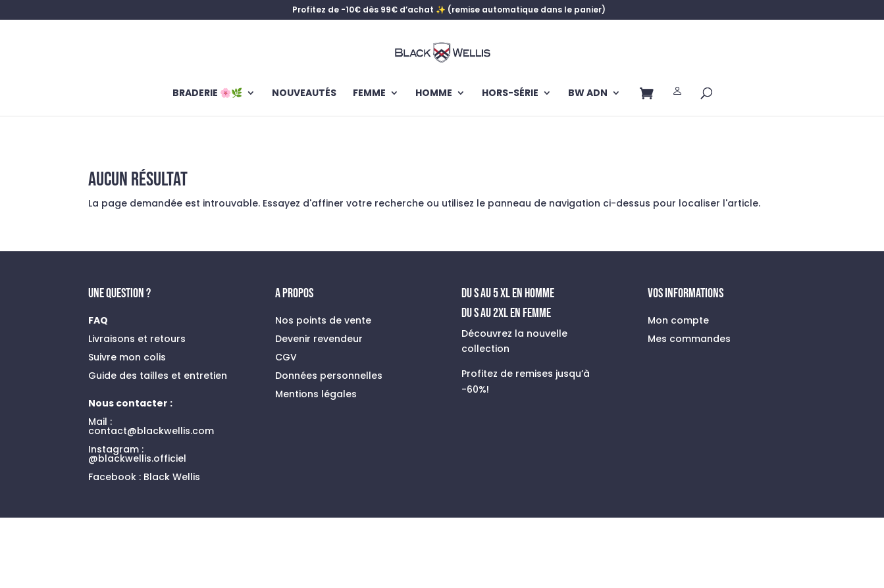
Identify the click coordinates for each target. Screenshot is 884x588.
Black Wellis (172, 477)
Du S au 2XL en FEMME (506, 313)
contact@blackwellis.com (151, 431)
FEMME (369, 94)
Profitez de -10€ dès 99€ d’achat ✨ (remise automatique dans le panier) (449, 11)
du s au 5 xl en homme (508, 293)
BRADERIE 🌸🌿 (207, 94)
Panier (646, 96)
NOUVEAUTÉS (304, 94)
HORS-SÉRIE (510, 94)
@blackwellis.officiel (137, 458)
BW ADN (588, 94)
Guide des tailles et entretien (158, 376)
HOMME (434, 94)
